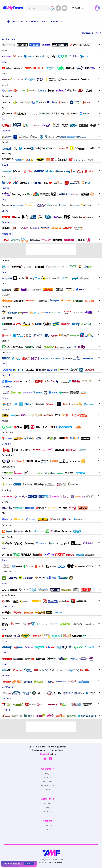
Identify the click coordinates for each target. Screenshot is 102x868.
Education (48, 782)
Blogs (48, 774)
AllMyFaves (44, 862)
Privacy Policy (45, 860)
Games (48, 790)
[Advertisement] (51, 250)
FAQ (48, 829)
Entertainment (48, 786)
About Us (47, 804)
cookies (17, 864)
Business (48, 778)
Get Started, (45, 754)
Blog (48, 808)
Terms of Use (57, 860)
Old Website (48, 812)
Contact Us (48, 825)
